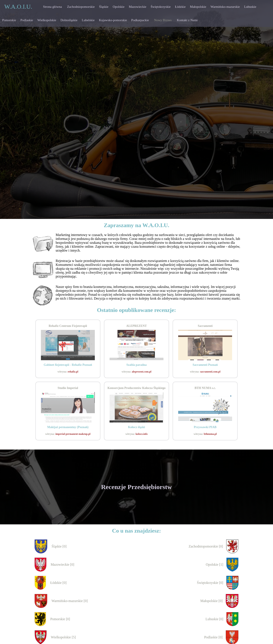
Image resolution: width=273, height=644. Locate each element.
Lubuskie (250, 7)
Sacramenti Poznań (205, 365)
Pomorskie (9, 20)
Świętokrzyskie (161, 7)
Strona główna (52, 7)
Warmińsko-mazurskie (225, 7)
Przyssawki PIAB (205, 427)
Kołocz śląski (136, 427)
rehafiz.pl (73, 372)
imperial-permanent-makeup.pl (73, 434)
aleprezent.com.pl (142, 372)
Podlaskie (27, 20)
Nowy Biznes (163, 20)
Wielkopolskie (47, 20)
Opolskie (119, 7)
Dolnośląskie (69, 20)
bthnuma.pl (210, 434)
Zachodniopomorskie (81, 7)
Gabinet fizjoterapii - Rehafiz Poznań (68, 365)
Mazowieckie (138, 7)
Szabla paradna (137, 365)
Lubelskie (88, 20)
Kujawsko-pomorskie (113, 20)
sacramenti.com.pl (210, 372)
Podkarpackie (140, 20)
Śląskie (104, 7)
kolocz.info (142, 434)
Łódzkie (180, 7)
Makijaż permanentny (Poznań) (68, 427)
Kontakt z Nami (187, 20)
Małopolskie (198, 7)
